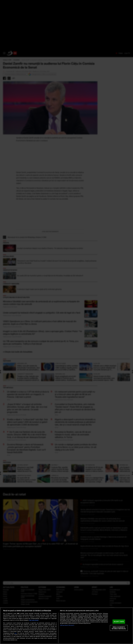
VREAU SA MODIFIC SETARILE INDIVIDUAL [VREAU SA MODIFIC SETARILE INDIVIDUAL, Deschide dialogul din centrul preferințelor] (119, 628)
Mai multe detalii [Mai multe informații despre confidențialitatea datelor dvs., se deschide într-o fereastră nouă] (34, 620)
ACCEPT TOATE (119, 622)
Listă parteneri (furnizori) (67, 625)
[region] (66, 626)
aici (16, 633)
